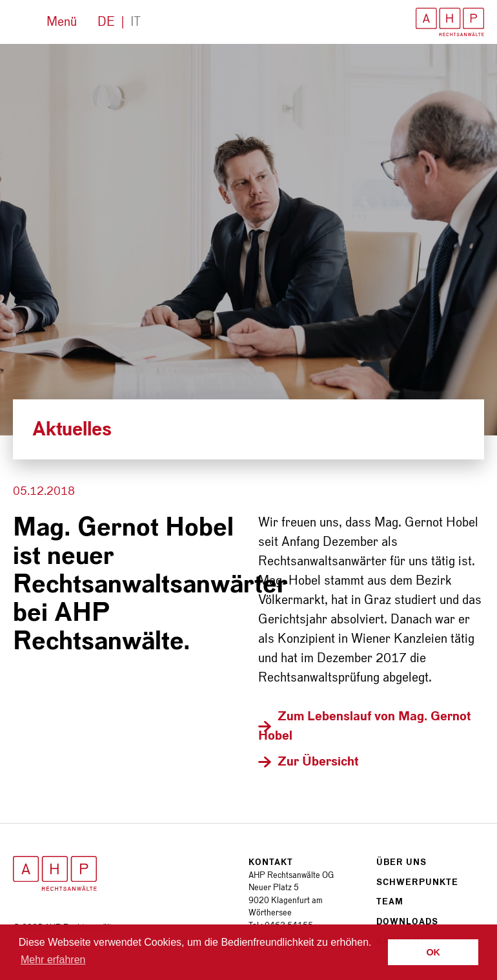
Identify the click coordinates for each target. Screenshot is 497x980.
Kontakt (271, 862)
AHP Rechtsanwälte (450, 22)
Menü (62, 22)
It (136, 22)
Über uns (401, 862)
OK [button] (433, 952)
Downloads (407, 922)
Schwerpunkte (417, 882)
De (106, 22)
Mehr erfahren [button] (53, 960)
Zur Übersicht (318, 762)
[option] (249, 240)
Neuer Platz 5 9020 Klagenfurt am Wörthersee (286, 900)
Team (390, 902)
